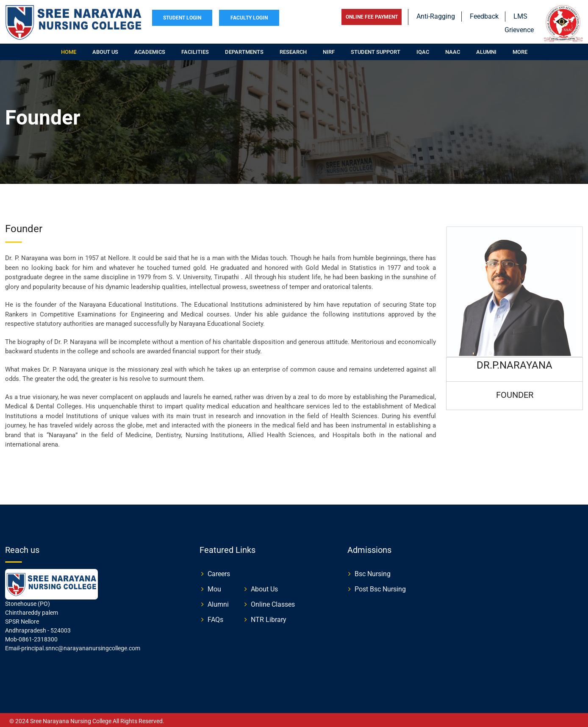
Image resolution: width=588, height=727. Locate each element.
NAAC (453, 49)
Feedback (484, 14)
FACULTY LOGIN (249, 15)
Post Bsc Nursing (380, 587)
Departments (244, 49)
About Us (264, 587)
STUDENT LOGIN (182, 15)
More (520, 49)
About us (105, 49)
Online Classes (273, 602)
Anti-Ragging (436, 14)
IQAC (423, 49)
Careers (219, 571)
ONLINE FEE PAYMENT (372, 14)
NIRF (329, 49)
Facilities (195, 49)
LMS (520, 14)
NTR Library (269, 617)
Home (69, 49)
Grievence (519, 27)
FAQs (215, 617)
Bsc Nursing (373, 571)
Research (293, 49)
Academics (150, 49)
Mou (214, 587)
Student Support (376, 49)
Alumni (486, 49)
